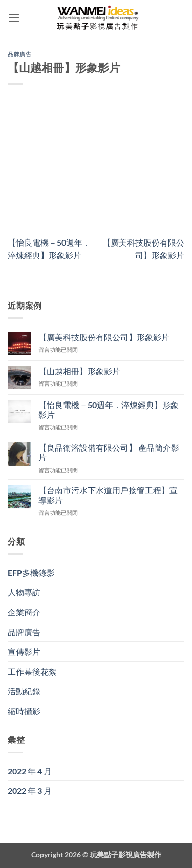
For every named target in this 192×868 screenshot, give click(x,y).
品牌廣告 (19, 54)
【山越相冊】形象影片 (79, 371)
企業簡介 (24, 612)
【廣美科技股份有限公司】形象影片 (104, 337)
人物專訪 (24, 592)
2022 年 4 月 (30, 771)
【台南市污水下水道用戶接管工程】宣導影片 (108, 495)
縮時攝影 (24, 711)
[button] (14, 18)
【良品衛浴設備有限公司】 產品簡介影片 (109, 452)
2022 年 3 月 (30, 790)
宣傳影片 (24, 651)
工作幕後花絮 (32, 671)
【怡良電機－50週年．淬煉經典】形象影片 (109, 410)
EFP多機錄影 (31, 572)
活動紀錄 (24, 691)
